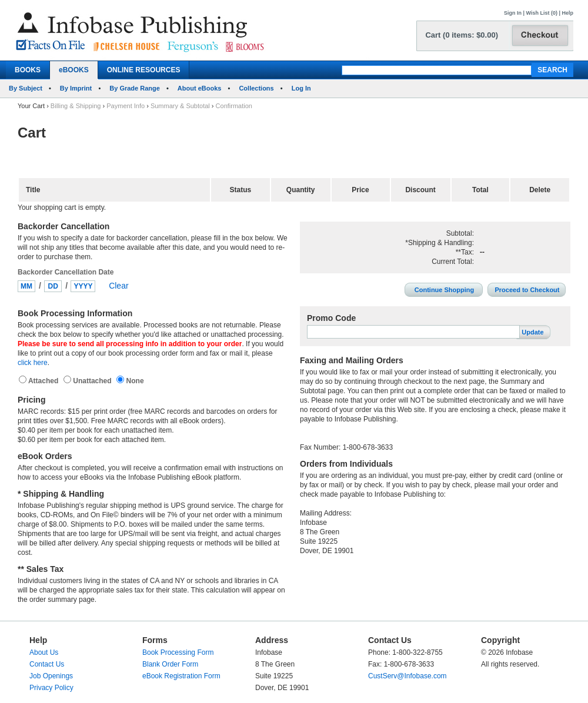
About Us (44, 652)
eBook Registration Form (181, 676)
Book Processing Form (178, 652)
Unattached (93, 381)
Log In (301, 88)
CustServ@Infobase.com (407, 676)
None (134, 381)
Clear (118, 286)
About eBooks (200, 88)
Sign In (513, 13)
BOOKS (28, 70)
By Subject (26, 88)
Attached (44, 381)
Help (567, 13)
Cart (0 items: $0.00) (462, 35)
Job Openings (51, 676)
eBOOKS (74, 70)
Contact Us (47, 664)
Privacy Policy (51, 688)
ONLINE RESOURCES (144, 70)
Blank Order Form (170, 664)
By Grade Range (135, 88)
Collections (256, 88)
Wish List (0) (542, 13)
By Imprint (76, 88)
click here (33, 363)
